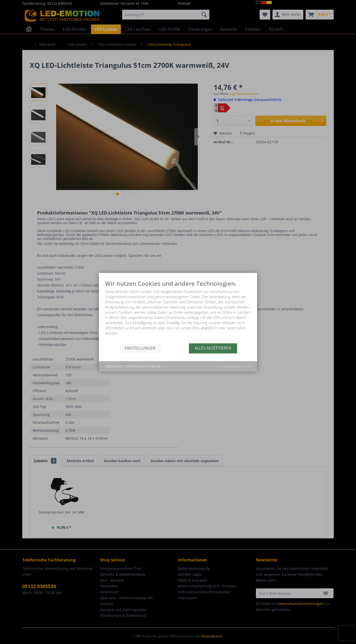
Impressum (114, 366)
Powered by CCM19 (237, 366)
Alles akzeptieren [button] (213, 348)
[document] (178, 312)
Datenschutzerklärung (144, 366)
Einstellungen (140, 348)
